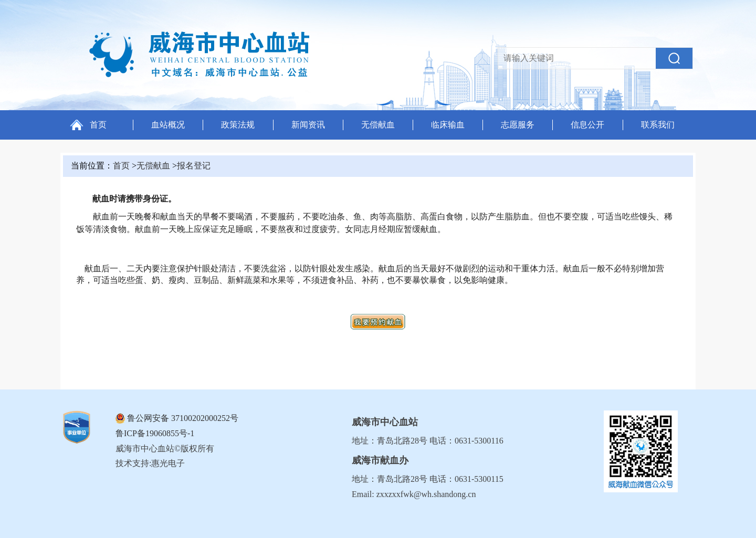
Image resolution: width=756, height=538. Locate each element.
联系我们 (658, 125)
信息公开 (587, 125)
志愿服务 (518, 125)
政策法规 (238, 125)
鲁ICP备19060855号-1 (155, 433)
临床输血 (448, 125)
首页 (98, 125)
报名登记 (194, 166)
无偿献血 (378, 125)
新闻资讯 (308, 125)
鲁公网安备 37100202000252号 (183, 418)
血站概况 (168, 125)
